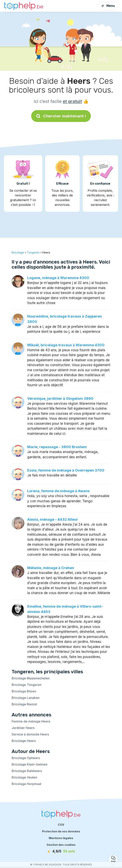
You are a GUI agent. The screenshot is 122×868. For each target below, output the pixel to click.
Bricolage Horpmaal (26, 784)
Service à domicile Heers (30, 734)
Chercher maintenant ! (61, 116)
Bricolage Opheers (26, 758)
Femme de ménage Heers (31, 721)
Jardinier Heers (23, 728)
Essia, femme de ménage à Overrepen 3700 (66, 470)
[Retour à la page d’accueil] (24, 6)
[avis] (61, 851)
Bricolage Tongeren (27, 685)
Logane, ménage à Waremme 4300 (58, 278)
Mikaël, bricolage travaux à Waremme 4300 (66, 345)
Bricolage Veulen (24, 777)
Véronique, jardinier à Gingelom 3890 (60, 399)
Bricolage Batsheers (27, 771)
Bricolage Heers (24, 741)
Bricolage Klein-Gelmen (30, 764)
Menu (108, 6)
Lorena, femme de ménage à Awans (58, 491)
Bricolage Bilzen (24, 691)
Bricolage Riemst (24, 704)
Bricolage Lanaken (26, 698)
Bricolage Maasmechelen (31, 678)
